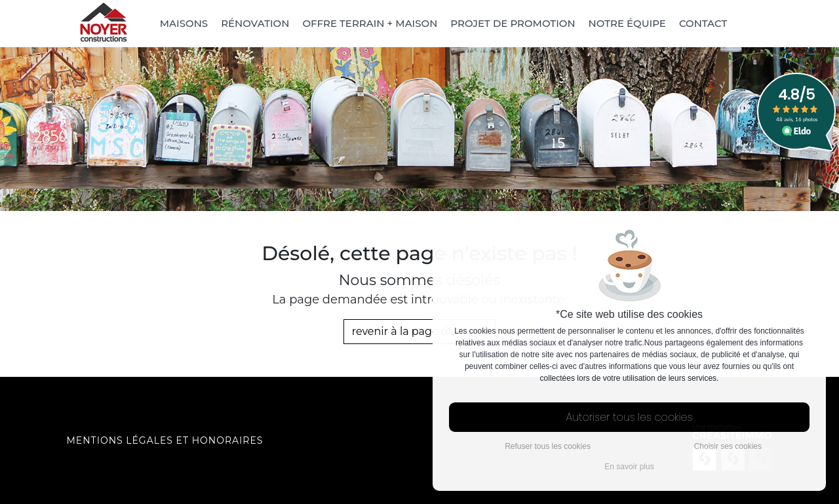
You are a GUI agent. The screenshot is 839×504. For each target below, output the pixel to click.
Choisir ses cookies (728, 446)
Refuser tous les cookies (548, 446)
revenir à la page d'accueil (420, 331)
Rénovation (255, 23)
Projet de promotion (513, 23)
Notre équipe (627, 23)
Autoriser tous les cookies (630, 417)
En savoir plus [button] (629, 467)
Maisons (184, 23)
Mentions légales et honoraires (165, 440)
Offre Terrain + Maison (370, 23)
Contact (703, 23)
